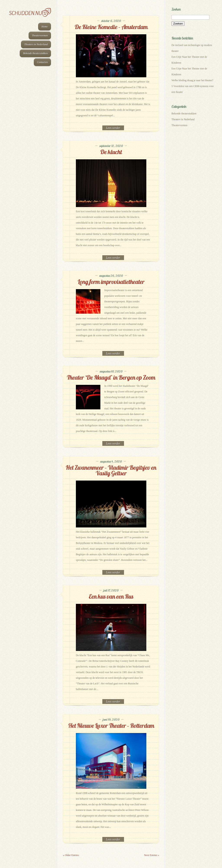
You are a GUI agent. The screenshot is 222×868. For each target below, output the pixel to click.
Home (45, 26)
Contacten (42, 62)
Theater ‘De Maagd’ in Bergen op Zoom (111, 377)
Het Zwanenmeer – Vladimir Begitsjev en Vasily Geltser (111, 470)
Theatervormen (40, 35)
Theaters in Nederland (36, 44)
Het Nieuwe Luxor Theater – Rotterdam (111, 726)
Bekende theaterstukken (35, 53)
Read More (113, 128)
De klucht (111, 152)
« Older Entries (71, 855)
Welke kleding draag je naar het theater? (192, 80)
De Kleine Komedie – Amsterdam (111, 27)
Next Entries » (152, 855)
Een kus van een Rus (111, 596)
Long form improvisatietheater (111, 282)
